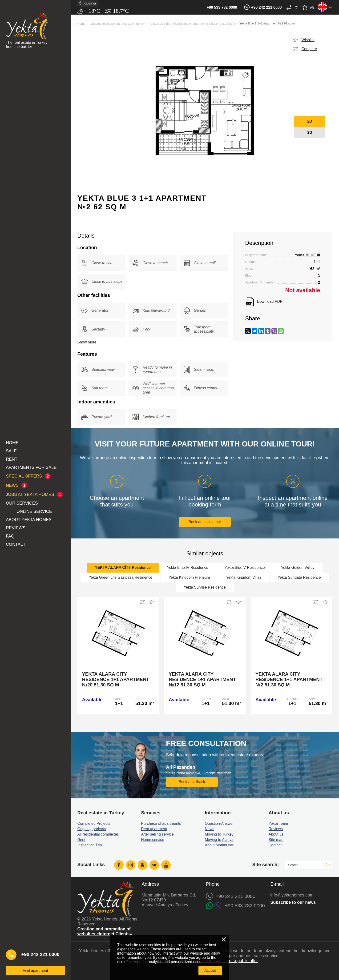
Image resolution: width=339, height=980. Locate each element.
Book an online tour (205, 522)
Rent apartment (154, 829)
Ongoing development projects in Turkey (117, 24)
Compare (309, 49)
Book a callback (192, 782)
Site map (276, 840)
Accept (210, 970)
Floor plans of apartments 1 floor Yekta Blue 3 (204, 24)
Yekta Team (278, 823)
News (210, 829)
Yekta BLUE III (159, 24)
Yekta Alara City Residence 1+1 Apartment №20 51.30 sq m (116, 679)
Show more (87, 342)
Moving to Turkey (219, 834)
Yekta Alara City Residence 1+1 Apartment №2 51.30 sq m (289, 679)
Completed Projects (94, 823)
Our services (22, 503)
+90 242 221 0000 (266, 7)
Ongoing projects (92, 829)
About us (276, 834)
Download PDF (270, 301)
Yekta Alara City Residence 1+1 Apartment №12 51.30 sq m (202, 679)
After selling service (157, 834)
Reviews (16, 528)
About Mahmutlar (219, 845)
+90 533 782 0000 (222, 7)
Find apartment (35, 970)
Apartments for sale (31, 467)
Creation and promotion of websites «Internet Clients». (105, 931)
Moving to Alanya (219, 840)
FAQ (10, 536)
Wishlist (308, 40)
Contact (16, 544)
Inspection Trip (90, 845)
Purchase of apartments (161, 823)
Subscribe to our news (293, 902)
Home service (153, 840)
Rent (12, 459)
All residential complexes (98, 834)
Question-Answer (219, 823)
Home (12, 443)
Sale (11, 451)
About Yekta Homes (29, 520)
